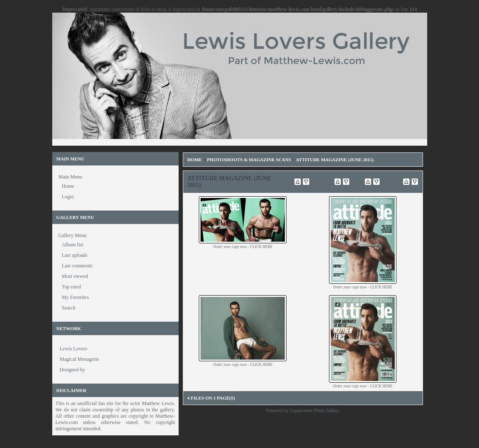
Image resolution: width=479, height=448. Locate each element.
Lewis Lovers (74, 349)
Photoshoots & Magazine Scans (249, 160)
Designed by (72, 370)
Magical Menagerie (80, 359)
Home (195, 160)
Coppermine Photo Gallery (314, 411)
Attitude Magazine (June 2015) (335, 160)
